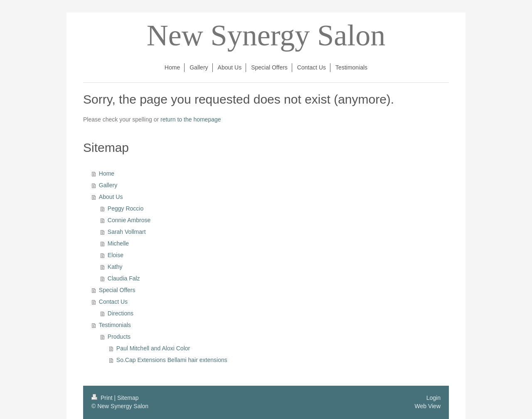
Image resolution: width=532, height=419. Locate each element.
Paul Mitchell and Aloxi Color (153, 348)
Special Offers (117, 290)
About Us (111, 197)
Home (107, 174)
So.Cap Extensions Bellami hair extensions (172, 360)
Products (119, 337)
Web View (427, 406)
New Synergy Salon (266, 35)
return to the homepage (191, 119)
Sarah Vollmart (127, 232)
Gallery (108, 185)
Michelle (118, 243)
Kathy (115, 267)
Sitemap (128, 398)
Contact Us (113, 302)
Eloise (116, 255)
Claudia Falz (124, 278)
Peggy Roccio (126, 208)
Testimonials (115, 325)
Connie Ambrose (129, 220)
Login (433, 398)
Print (103, 398)
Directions (121, 313)
